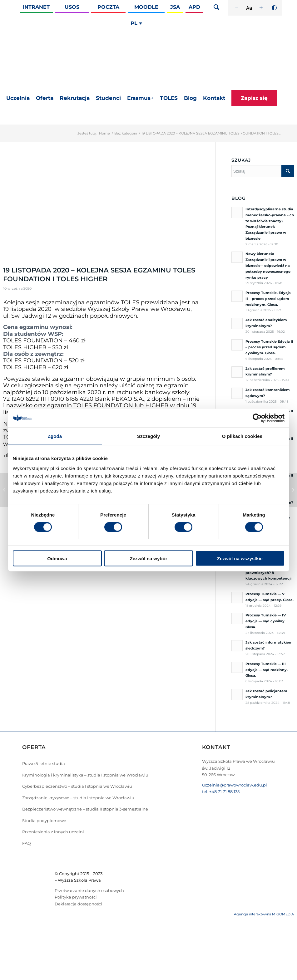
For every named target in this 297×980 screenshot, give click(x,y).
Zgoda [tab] (55, 436)
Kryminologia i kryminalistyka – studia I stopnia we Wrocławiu (85, 775)
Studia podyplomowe (44, 821)
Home (104, 133)
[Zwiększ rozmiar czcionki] (261, 8)
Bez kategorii (126, 133)
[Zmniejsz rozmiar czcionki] (237, 8)
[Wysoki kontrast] (274, 8)
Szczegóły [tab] (148, 436)
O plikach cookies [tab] (242, 436)
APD (194, 7)
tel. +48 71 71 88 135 (221, 791)
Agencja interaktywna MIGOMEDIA (264, 914)
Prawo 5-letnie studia (44, 763)
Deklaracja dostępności (78, 904)
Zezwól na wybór (148, 558)
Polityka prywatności (76, 897)
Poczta (108, 7)
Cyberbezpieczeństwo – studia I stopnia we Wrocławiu (77, 786)
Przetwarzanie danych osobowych (89, 890)
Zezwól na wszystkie (240, 558)
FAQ (27, 843)
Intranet (36, 7)
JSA (175, 7)
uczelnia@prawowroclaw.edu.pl (235, 785)
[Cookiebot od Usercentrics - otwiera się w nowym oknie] (257, 418)
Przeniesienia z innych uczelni (53, 832)
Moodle (146, 7)
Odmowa (57, 558)
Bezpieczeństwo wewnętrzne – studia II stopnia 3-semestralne (85, 809)
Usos (72, 7)
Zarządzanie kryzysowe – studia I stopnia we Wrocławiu (78, 798)
